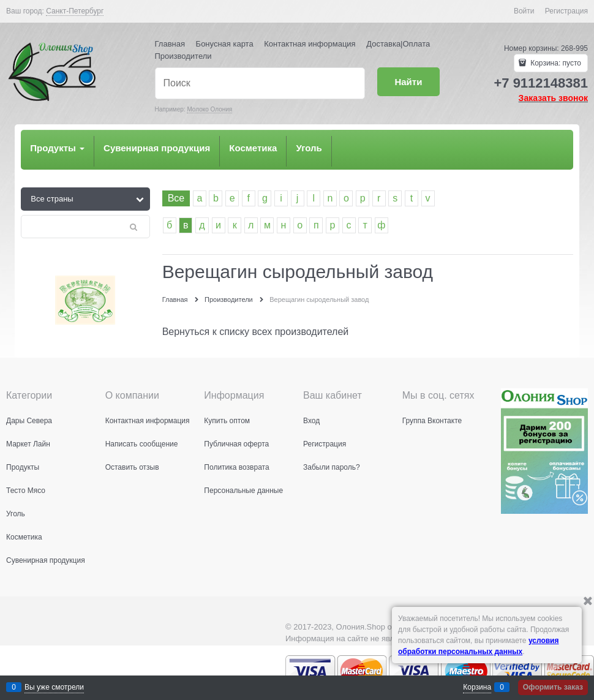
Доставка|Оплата (398, 44)
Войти (524, 11)
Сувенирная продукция (157, 148)
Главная (170, 44)
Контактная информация (310, 44)
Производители (183, 56)
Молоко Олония (209, 109)
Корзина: (555, 63)
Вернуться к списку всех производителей (256, 332)
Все (176, 198)
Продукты (57, 148)
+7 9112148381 (541, 83)
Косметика (253, 148)
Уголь (309, 148)
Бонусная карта (225, 44)
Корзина (477, 687)
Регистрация (566, 11)
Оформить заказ (553, 687)
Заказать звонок (553, 98)
